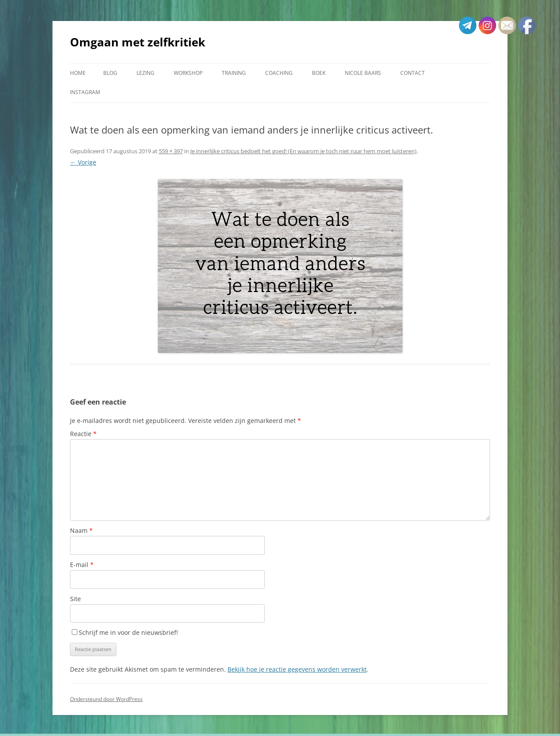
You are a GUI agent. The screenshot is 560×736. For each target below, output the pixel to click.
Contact (413, 73)
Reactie (83, 434)
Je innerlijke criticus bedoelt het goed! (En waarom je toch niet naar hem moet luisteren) (303, 151)
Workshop (188, 73)
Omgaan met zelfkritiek (138, 42)
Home (78, 73)
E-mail (82, 565)
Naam (81, 530)
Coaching (279, 73)
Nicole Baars (363, 73)
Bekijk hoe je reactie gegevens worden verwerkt (297, 669)
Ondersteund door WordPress (106, 699)
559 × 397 (171, 151)
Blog (110, 73)
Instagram (85, 92)
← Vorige (83, 162)
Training (234, 73)
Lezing (145, 73)
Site (75, 599)
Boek (319, 73)
